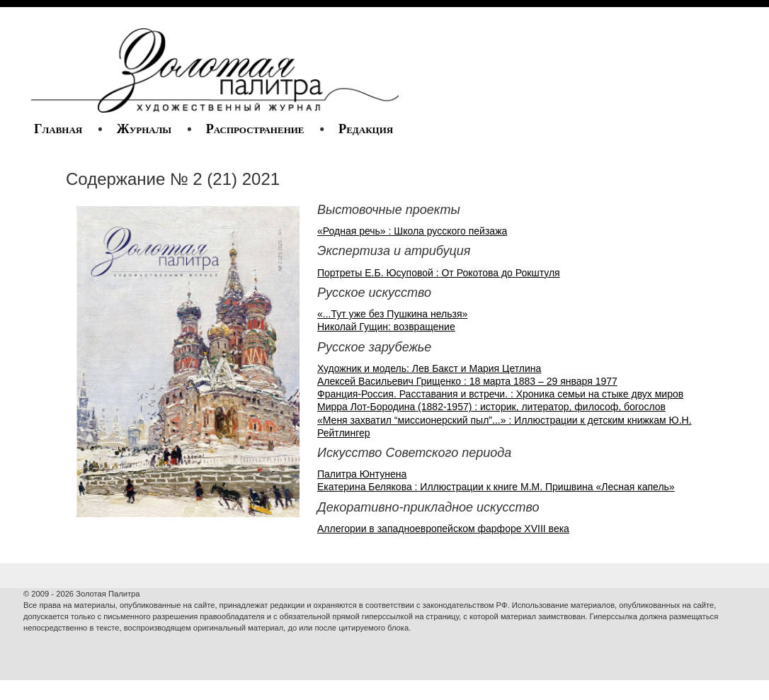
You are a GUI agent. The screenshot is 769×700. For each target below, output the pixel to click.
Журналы (144, 129)
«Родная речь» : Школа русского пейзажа (412, 231)
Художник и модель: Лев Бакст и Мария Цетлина (429, 368)
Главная (58, 129)
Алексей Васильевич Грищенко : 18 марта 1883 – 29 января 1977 (467, 381)
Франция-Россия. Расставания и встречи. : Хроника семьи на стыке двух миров (500, 394)
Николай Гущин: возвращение (386, 327)
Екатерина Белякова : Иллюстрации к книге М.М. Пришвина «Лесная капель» (496, 487)
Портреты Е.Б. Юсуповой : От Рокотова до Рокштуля (439, 273)
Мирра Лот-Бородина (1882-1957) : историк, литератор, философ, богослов (491, 407)
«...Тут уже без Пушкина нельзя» (392, 314)
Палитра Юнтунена (362, 474)
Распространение (255, 129)
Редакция (366, 129)
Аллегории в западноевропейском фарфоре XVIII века (443, 529)
